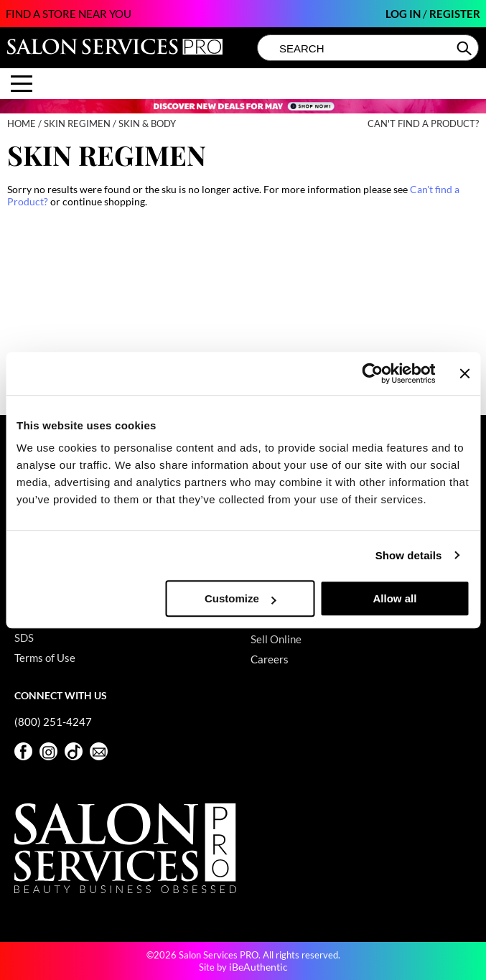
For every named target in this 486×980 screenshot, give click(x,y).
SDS (24, 638)
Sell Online (276, 639)
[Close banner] (464, 373)
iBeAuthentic (258, 967)
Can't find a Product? (423, 124)
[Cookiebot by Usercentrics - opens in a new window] (373, 373)
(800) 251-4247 (53, 722)
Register (455, 14)
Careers (270, 659)
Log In (404, 14)
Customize (240, 598)
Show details (409, 555)
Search (466, 48)
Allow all (394, 598)
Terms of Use (45, 658)
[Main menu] (22, 84)
